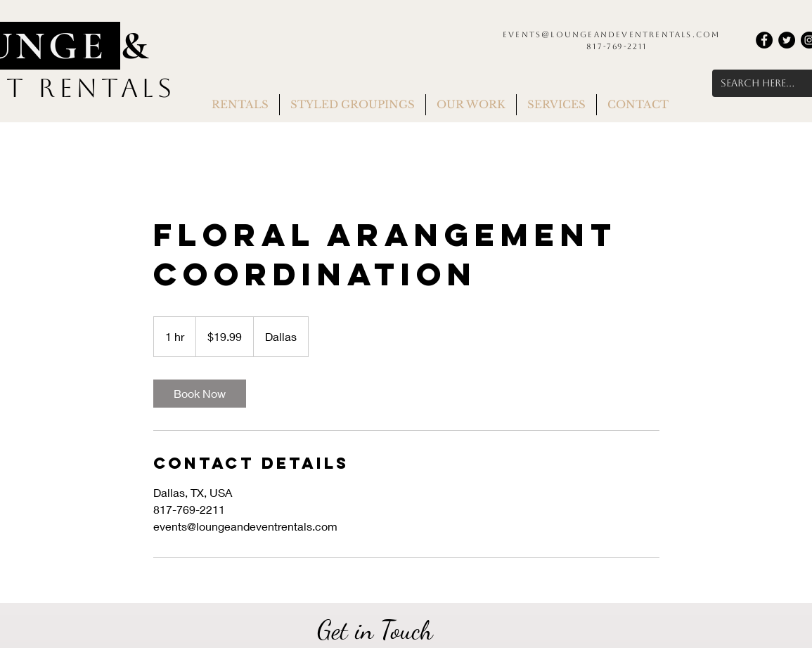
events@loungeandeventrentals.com (611, 35)
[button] (240, 105)
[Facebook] (764, 40)
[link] (200, 394)
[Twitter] (787, 40)
